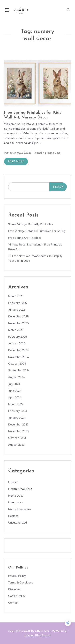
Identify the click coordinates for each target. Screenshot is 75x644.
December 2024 (18, 350)
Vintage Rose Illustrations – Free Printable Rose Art (35, 247)
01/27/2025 (18, 153)
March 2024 (16, 404)
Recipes (13, 516)
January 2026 (17, 310)
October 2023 (17, 438)
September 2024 (19, 370)
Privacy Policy (17, 576)
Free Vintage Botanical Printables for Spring (37, 231)
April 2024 (15, 397)
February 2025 (17, 337)
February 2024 (17, 411)
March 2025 (16, 330)
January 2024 (17, 418)
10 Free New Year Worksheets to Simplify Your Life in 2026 (35, 258)
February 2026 (17, 303)
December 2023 (18, 424)
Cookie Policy (17, 596)
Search (58, 187)
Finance (13, 482)
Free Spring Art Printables (25, 238)
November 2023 (18, 431)
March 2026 (16, 296)
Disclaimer (15, 589)
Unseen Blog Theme (38, 635)
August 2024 (16, 377)
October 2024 (17, 364)
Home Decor (54, 153)
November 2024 (18, 357)
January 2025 (17, 343)
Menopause (16, 502)
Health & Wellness (20, 489)
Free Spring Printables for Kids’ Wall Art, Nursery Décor (33, 115)
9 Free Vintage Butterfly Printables (30, 224)
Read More (16, 161)
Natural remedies (20, 509)
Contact (13, 603)
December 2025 (18, 316)
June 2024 (15, 391)
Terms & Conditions (21, 582)
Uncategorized (17, 523)
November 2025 (18, 323)
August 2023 (16, 445)
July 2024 (14, 384)
